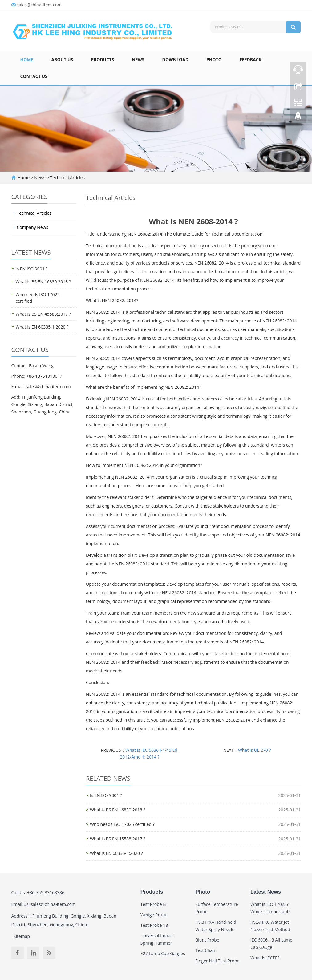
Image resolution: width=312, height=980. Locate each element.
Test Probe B (153, 904)
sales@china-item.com (39, 5)
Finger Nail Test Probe (217, 961)
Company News (33, 227)
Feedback (251, 60)
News (138, 60)
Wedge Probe (154, 915)
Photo (214, 60)
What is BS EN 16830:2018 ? (118, 810)
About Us (62, 60)
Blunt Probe (207, 940)
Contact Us (34, 76)
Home (27, 60)
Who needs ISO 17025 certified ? (122, 824)
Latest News (266, 892)
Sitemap (22, 936)
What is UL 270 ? (255, 750)
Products (102, 60)
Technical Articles (67, 178)
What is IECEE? (265, 958)
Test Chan (205, 950)
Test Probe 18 (154, 925)
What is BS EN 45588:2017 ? (118, 839)
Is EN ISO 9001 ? (106, 795)
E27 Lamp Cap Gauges (163, 953)
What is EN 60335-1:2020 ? (116, 853)
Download (176, 60)
